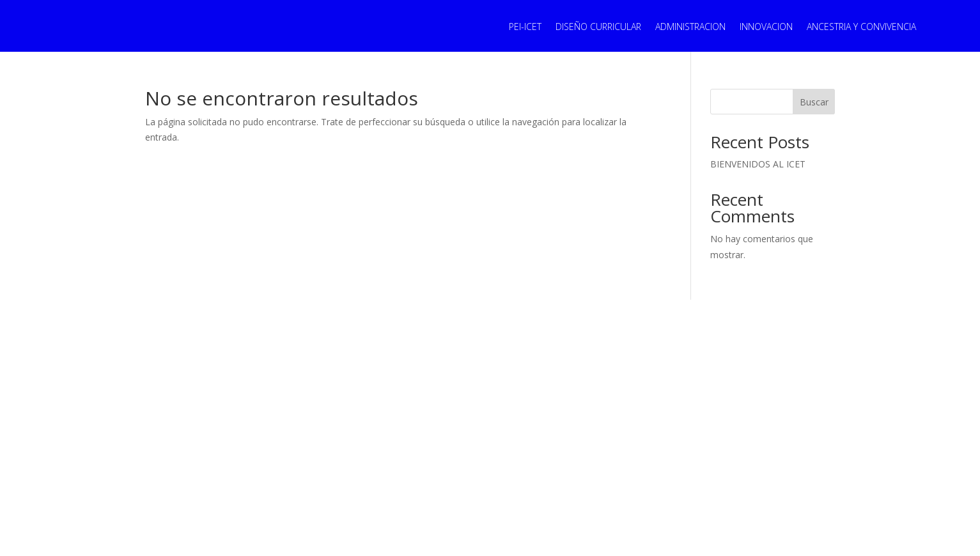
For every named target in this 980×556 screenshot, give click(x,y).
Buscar (814, 102)
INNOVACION (766, 27)
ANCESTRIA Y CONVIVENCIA (861, 27)
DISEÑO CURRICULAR (598, 27)
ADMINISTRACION (690, 27)
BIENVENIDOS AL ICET (758, 164)
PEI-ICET (525, 27)
